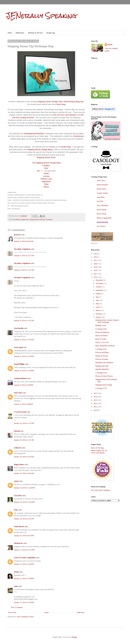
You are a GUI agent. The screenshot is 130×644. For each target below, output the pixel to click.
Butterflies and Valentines (104, 363)
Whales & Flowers (102, 356)
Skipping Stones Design (104, 385)
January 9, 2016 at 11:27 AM (24, 256)
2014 (96, 397)
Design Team (25, 219)
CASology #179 (101, 388)
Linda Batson (19, 527)
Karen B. (17, 235)
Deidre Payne (101, 189)
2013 (96, 400)
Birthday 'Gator (101, 326)
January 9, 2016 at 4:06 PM (23, 404)
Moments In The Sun (35, 33)
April (98, 307)
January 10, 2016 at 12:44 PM (24, 502)
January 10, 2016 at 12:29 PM (24, 488)
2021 (96, 260)
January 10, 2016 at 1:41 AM (24, 440)
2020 (96, 264)
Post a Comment (17, 607)
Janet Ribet (101, 197)
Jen (38, 171)
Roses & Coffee (101, 339)
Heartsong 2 (79, 136)
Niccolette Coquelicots (22, 249)
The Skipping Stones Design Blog (46, 163)
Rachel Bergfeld (102, 222)
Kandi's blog (66, 147)
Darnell (17, 431)
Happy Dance (19, 464)
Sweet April (18, 347)
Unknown (18, 448)
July (97, 297)
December (100, 280)
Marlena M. (18, 543)
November (100, 283)
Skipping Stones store (46, 157)
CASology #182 (101, 329)
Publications (20, 33)
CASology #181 (101, 349)
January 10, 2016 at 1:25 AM (24, 423)
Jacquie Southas (102, 193)
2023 (96, 254)
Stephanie (46, 181)
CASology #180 (101, 373)
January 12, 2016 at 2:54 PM (24, 602)
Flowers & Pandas (102, 359)
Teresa (46, 187)
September (100, 290)
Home (10, 33)
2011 (96, 407)
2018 (96, 270)
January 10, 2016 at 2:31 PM (24, 519)
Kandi (46, 173)
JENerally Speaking (41, 16)
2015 (96, 393)
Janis (16, 586)
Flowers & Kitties (102, 336)
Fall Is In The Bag (97, 448)
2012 (96, 403)
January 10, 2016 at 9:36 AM (24, 473)
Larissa (46, 176)
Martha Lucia (46, 179)
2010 (96, 410)
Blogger (74, 637)
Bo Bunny (17, 219)
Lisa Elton (18, 496)
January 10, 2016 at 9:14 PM (24, 536)
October (99, 287)
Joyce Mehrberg (102, 205)
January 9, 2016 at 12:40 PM (24, 371)
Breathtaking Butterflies (34, 134)
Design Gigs (51, 33)
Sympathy (49, 219)
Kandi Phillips (19, 364)
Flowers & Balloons (102, 332)
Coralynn (46, 165)
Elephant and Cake (102, 366)
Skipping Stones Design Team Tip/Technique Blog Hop (61, 102)
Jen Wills (100, 201)
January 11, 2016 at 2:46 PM (24, 564)
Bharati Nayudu (102, 185)
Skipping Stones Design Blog (39, 150)
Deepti (16, 572)
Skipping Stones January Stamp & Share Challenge (107, 321)
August (99, 294)
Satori (16, 481)
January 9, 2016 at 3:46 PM (23, 385)
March (98, 310)
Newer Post (12, 612)
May (98, 304)
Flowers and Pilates (102, 352)
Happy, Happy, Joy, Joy (99, 450)
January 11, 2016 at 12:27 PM (24, 550)
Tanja (46, 184)
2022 (96, 257)
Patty (16, 510)
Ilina (46, 168)
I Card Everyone (20, 412)
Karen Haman (102, 210)
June (98, 300)
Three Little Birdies (98, 453)
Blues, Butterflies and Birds (105, 346)
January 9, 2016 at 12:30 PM (24, 356)
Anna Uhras (101, 181)
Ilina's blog (61, 104)
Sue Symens (101, 226)
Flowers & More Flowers (104, 376)
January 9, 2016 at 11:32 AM (24, 320)
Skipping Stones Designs (38, 219)
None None (18, 393)
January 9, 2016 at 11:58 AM (24, 340)
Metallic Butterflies (102, 369)
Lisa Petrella (19, 328)
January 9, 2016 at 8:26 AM (24, 241)
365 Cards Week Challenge (100, 490)
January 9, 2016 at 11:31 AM (24, 270)
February (99, 314)
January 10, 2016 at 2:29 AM (24, 457)
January (99, 317)
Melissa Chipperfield (104, 218)
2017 (96, 274)
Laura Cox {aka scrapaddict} (25, 558)
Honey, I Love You (102, 342)
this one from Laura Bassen (65, 115)
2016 (96, 277)
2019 (96, 267)
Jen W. (110, 45)
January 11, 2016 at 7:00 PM (24, 578)
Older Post (81, 612)
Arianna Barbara (20, 378)
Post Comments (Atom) (25, 617)
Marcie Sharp (101, 214)
